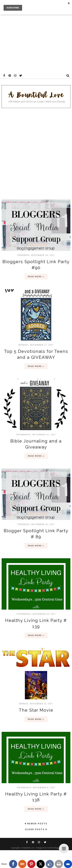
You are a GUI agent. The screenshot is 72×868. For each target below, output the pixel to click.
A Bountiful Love (28, 848)
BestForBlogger (54, 848)
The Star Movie (36, 710)
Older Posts (35, 829)
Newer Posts (37, 824)
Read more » (36, 277)
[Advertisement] (36, 36)
